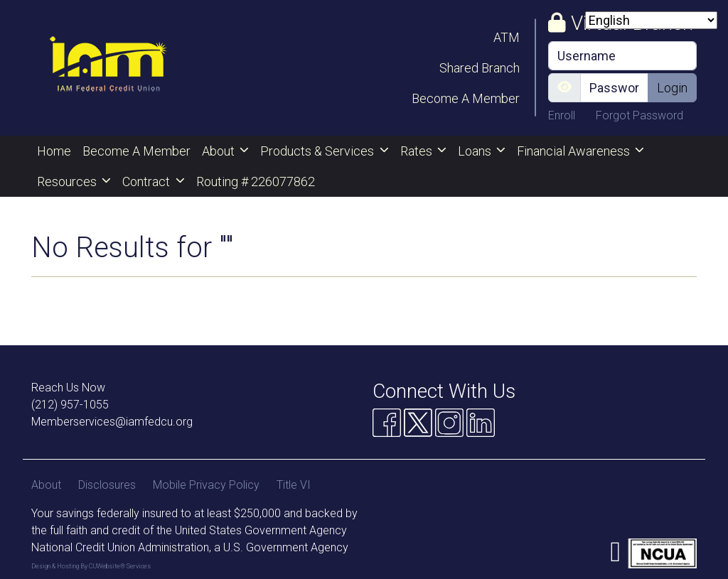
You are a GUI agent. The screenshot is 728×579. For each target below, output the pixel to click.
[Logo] (108, 68)
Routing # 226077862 (256, 182)
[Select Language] (651, 20)
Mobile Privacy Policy (206, 485)
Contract (148, 182)
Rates (418, 151)
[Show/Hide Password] (564, 88)
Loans (476, 151)
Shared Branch (480, 68)
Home (54, 151)
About (220, 151)
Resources (68, 182)
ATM (507, 37)
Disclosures (107, 485)
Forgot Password (639, 115)
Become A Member (466, 98)
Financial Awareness (575, 151)
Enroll (563, 115)
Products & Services (318, 151)
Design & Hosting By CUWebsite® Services (91, 566)
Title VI (294, 485)
